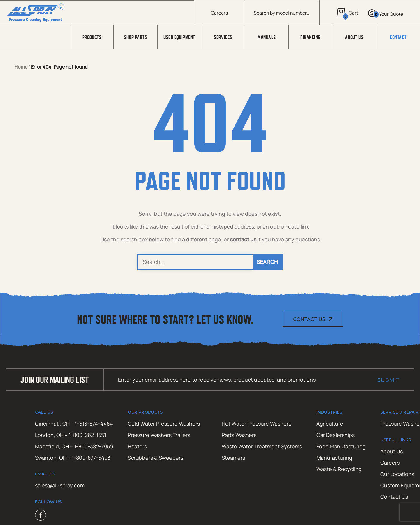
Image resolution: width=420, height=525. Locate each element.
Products (92, 37)
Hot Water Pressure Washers (256, 424)
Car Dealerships (336, 435)
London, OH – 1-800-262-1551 (71, 435)
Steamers (233, 458)
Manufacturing (334, 458)
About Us (354, 37)
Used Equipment (179, 37)
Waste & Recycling (339, 469)
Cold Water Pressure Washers (164, 424)
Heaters (137, 446)
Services (223, 37)
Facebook (41, 515)
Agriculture (330, 424)
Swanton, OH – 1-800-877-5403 (73, 458)
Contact (398, 37)
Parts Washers (239, 435)
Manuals (267, 37)
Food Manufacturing (341, 446)
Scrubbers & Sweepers (155, 458)
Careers (219, 13)
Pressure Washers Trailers (159, 435)
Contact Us (309, 319)
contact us (243, 239)
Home (21, 67)
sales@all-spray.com (60, 485)
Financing (310, 37)
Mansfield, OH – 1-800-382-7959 (74, 446)
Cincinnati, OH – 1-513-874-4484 (74, 424)
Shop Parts (136, 37)
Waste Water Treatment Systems (262, 446)
